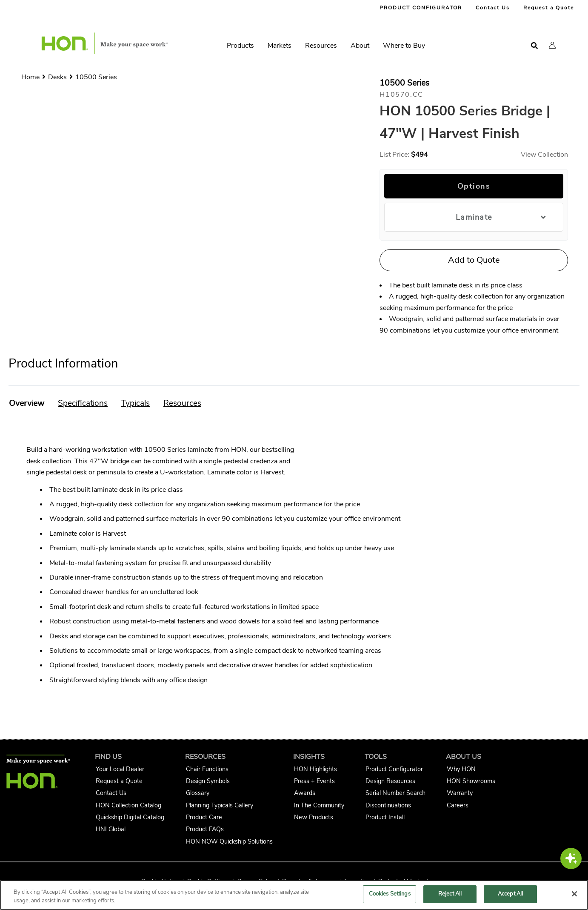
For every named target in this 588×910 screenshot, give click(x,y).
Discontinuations (388, 805)
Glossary (198, 793)
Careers (458, 805)
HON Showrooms (471, 781)
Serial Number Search (395, 793)
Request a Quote (549, 8)
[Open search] (534, 46)
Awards (305, 793)
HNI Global (111, 829)
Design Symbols (208, 781)
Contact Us (493, 8)
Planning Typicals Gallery (220, 805)
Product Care (204, 817)
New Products (314, 817)
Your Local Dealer (120, 769)
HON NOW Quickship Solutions (229, 841)
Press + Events (314, 781)
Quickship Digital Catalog (130, 817)
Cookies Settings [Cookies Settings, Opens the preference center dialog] (390, 894)
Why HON (461, 769)
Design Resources (390, 781)
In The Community (319, 805)
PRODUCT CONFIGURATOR (421, 8)
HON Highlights (315, 769)
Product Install (385, 817)
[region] (294, 895)
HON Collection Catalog (128, 805)
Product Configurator (394, 769)
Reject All (450, 894)
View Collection (544, 155)
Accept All (510, 894)
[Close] (574, 894)
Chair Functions (207, 769)
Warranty (460, 793)
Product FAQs (205, 829)
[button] (552, 45)
